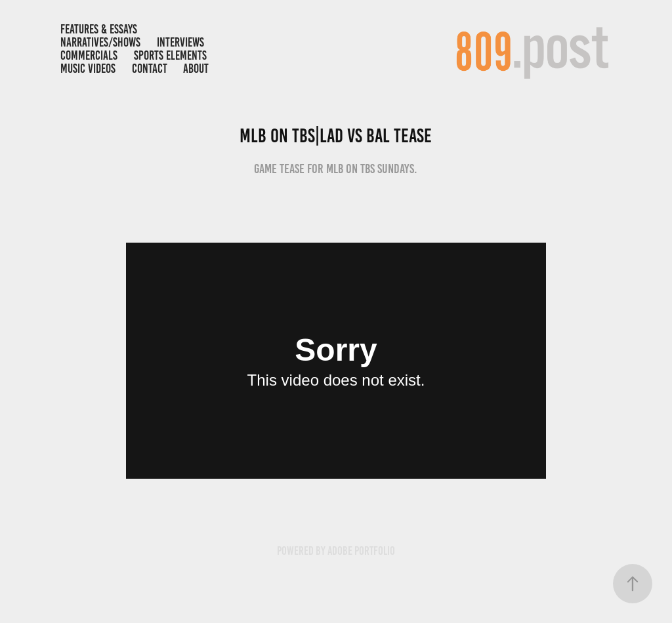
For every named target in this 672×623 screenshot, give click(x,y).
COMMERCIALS (89, 55)
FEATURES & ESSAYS (99, 29)
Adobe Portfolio (361, 551)
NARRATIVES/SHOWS (100, 42)
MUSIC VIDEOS (88, 69)
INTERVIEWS (180, 42)
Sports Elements (170, 55)
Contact (150, 69)
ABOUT (196, 69)
